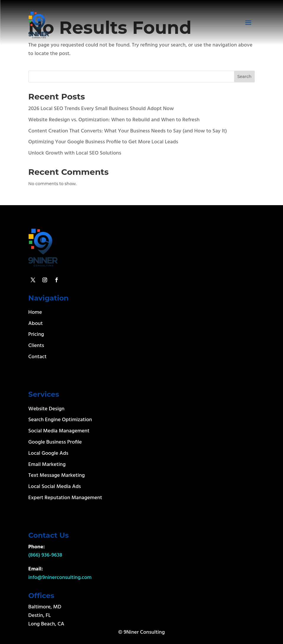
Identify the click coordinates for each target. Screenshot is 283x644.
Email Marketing (47, 465)
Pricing (36, 335)
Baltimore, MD (45, 607)
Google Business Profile (55, 442)
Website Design (46, 409)
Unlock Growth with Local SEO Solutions (75, 153)
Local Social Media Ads (55, 487)
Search (244, 77)
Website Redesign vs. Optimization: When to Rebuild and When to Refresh (114, 120)
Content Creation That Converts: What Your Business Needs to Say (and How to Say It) (128, 131)
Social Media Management (59, 431)
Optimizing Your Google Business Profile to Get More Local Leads (103, 142)
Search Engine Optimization (60, 420)
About (35, 324)
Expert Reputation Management (65, 498)
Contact (37, 357)
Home (35, 312)
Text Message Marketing (57, 475)
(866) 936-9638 (45, 555)
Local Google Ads (48, 453)
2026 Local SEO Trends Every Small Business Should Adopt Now (101, 109)
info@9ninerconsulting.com (60, 578)
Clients (36, 346)
